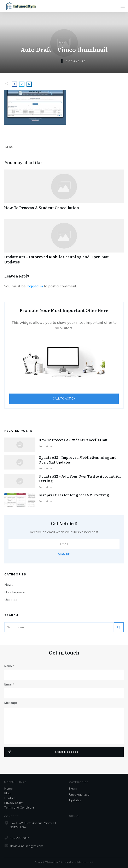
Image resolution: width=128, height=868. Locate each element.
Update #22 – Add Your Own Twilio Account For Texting (80, 478)
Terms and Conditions (19, 808)
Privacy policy (14, 803)
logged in (35, 286)
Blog (7, 793)
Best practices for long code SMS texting (74, 495)
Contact (10, 798)
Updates (11, 600)
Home (8, 789)
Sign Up (64, 554)
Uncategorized (15, 592)
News (9, 585)
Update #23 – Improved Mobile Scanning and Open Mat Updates (64, 244)
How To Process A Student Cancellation (64, 192)
